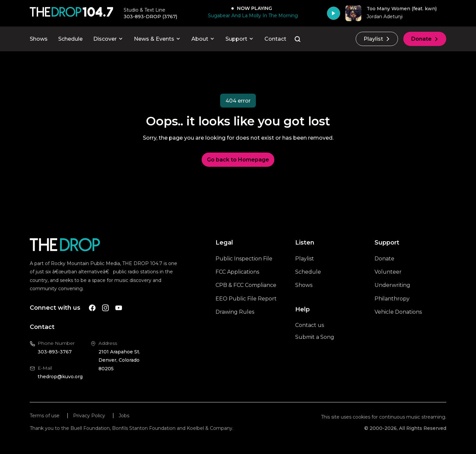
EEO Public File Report (246, 299)
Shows (39, 39)
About (203, 39)
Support (240, 39)
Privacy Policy (89, 416)
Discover (108, 39)
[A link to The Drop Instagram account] (105, 308)
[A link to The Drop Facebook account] (92, 308)
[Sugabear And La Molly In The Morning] (252, 16)
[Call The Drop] (71, 13)
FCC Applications (237, 272)
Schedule (70, 39)
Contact (275, 39)
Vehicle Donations (398, 312)
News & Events (157, 39)
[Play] (334, 13)
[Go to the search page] (297, 39)
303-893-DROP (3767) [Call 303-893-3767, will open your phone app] (150, 17)
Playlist (377, 39)
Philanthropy (392, 299)
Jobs (124, 416)
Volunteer (388, 272)
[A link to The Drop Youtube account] (119, 308)
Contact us (310, 325)
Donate (425, 39)
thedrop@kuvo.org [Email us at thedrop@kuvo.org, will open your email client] (60, 377)
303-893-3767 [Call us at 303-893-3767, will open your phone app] (55, 352)
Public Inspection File (244, 259)
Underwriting (392, 285)
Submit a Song (315, 337)
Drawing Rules (235, 312)
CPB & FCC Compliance (246, 285)
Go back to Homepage (238, 160)
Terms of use (45, 416)
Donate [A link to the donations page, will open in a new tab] (384, 259)
